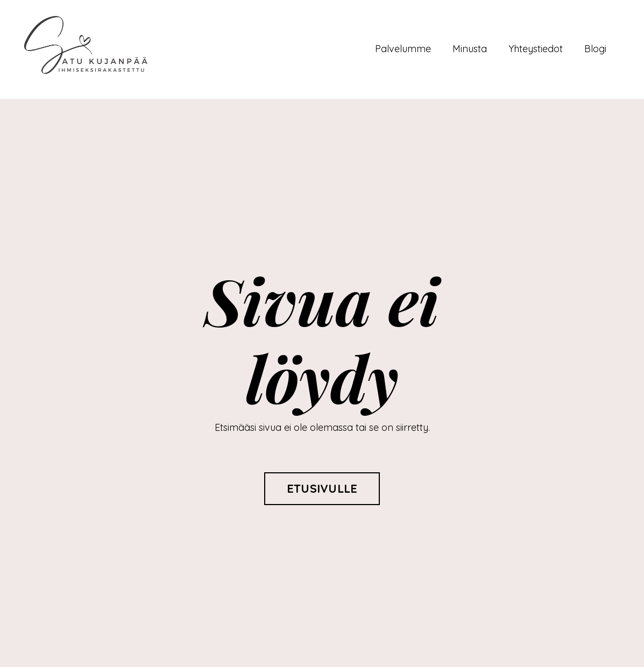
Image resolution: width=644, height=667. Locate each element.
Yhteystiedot (536, 49)
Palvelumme (403, 49)
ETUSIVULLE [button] (322, 488)
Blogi (595, 49)
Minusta (470, 49)
